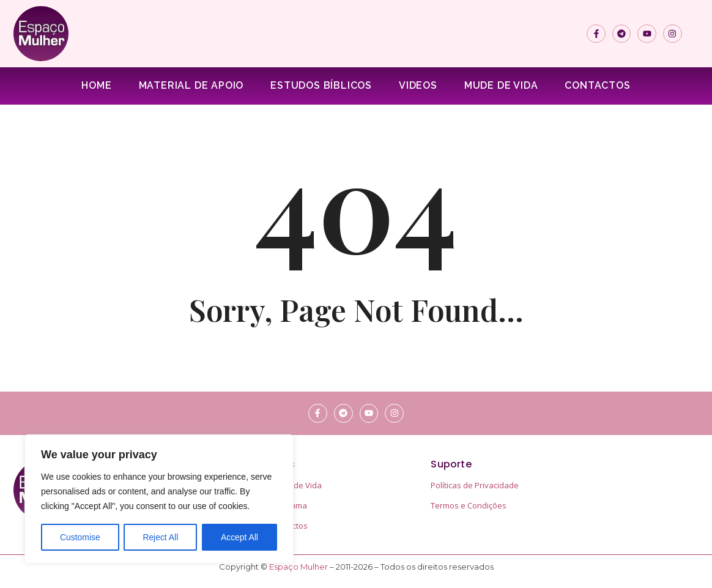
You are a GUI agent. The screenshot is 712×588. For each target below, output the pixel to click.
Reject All (160, 537)
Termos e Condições (469, 505)
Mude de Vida (501, 85)
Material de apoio (191, 85)
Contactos (597, 85)
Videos (418, 85)
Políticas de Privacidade (475, 485)
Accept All (239, 537)
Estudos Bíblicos (321, 85)
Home (96, 85)
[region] (159, 499)
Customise (80, 537)
